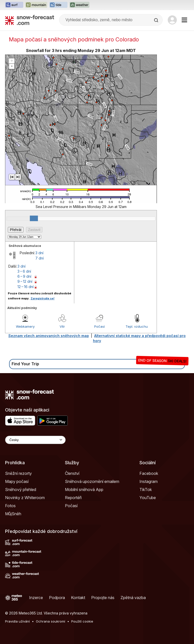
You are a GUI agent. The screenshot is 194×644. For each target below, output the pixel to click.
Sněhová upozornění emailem (92, 481)
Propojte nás (103, 598)
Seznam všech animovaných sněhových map (49, 336)
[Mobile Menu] (184, 20)
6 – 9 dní (24, 276)
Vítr (62, 326)
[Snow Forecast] (30, 20)
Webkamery (25, 326)
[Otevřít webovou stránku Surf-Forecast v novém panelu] (14, 5)
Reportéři (73, 498)
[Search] (157, 20)
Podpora (57, 598)
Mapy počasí (17, 481)
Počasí (100, 326)
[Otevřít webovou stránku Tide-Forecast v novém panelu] (58, 5)
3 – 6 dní (24, 271)
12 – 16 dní (26, 287)
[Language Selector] (35, 440)
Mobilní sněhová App (84, 490)
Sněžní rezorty (18, 473)
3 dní (39, 253)
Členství (72, 473)
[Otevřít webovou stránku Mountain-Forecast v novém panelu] (36, 5)
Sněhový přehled (21, 490)
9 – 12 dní (25, 281)
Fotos (10, 506)
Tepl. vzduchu (137, 326)
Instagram (149, 481)
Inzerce (36, 598)
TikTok (146, 490)
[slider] (34, 218)
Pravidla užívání (17, 621)
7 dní (40, 258)
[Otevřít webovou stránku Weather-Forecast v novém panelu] (79, 5)
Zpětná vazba (133, 598)
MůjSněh (13, 514)
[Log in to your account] (172, 20)
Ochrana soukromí (51, 621)
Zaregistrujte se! (43, 298)
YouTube (148, 498)
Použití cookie (82, 621)
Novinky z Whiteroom (25, 498)
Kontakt (78, 598)
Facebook (149, 473)
